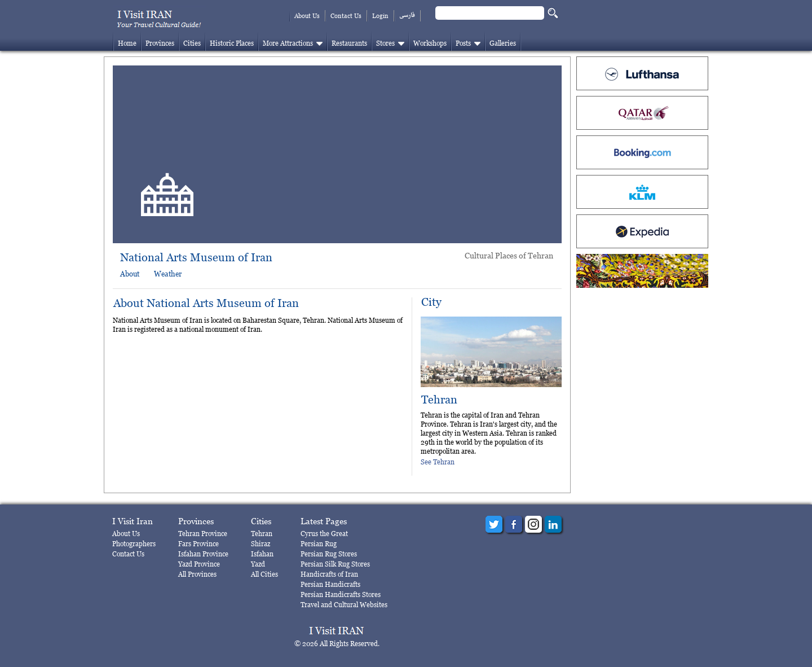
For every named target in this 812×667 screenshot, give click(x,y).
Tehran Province (203, 534)
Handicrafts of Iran (329, 574)
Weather (168, 274)
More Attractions (288, 43)
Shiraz (261, 544)
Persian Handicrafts (330, 584)
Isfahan (262, 554)
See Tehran (438, 462)
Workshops (430, 43)
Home (127, 43)
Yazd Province (199, 564)
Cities (192, 43)
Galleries (503, 43)
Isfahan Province (203, 554)
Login (380, 16)
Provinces (160, 43)
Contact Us (346, 16)
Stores (385, 43)
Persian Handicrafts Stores (341, 594)
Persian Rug (319, 544)
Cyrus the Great (324, 534)
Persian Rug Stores (329, 554)
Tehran (439, 400)
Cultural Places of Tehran (509, 255)
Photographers (134, 544)
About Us (307, 16)
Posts (463, 43)
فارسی (407, 16)
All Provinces (197, 574)
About (130, 274)
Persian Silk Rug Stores (335, 564)
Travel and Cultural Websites (344, 605)
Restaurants (349, 43)
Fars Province (198, 544)
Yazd (258, 564)
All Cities (264, 574)
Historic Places (232, 43)
